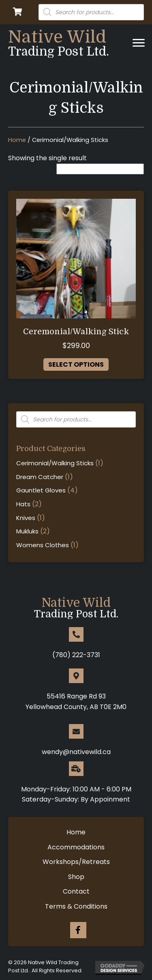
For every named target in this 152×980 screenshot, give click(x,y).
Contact (76, 891)
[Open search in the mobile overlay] (91, 12)
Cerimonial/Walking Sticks (55, 463)
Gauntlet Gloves (41, 490)
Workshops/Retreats (76, 862)
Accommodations (76, 847)
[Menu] (139, 43)
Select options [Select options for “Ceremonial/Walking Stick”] (76, 364)
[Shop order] (100, 169)
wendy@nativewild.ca (76, 752)
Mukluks (27, 531)
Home (17, 140)
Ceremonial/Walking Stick (76, 332)
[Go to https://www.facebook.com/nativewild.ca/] (78, 930)
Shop (76, 877)
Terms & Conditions (76, 906)
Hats (23, 504)
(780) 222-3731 (76, 655)
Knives (26, 518)
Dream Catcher (40, 477)
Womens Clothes (43, 545)
